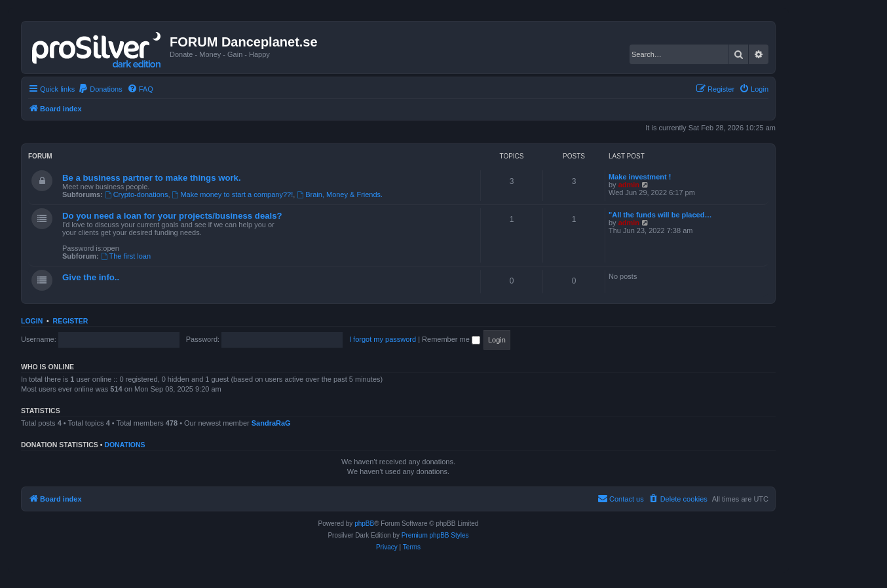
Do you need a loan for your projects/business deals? (172, 216)
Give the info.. (91, 277)
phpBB (364, 524)
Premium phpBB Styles (435, 535)
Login (32, 321)
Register (71, 321)
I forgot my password (383, 339)
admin (629, 185)
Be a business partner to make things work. (152, 178)
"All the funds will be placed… (660, 215)
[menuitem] (100, 89)
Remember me (451, 339)
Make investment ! (640, 177)
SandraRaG (271, 423)
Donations (124, 445)
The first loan (126, 256)
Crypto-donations (137, 194)
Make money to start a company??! (233, 194)
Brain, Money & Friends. (340, 194)
